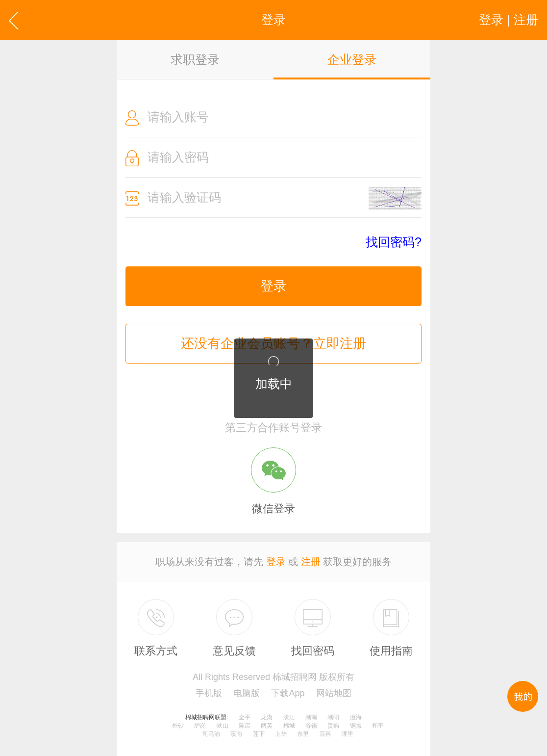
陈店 (245, 726)
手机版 (209, 693)
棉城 (289, 726)
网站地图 (334, 693)
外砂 (178, 726)
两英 (267, 726)
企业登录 (352, 59)
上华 (281, 734)
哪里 (348, 734)
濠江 (289, 717)
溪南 (236, 734)
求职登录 (195, 59)
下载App (288, 693)
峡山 (223, 726)
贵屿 (333, 726)
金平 (245, 717)
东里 (303, 734)
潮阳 (333, 717)
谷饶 (311, 726)
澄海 (356, 717)
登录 (273, 286)
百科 (325, 734)
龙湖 (267, 717)
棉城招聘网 (200, 717)
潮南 (311, 717)
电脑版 (247, 693)
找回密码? (394, 242)
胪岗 (200, 726)
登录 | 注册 (509, 20)
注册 (311, 562)
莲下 (259, 734)
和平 (378, 726)
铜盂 (356, 726)
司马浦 (211, 734)
